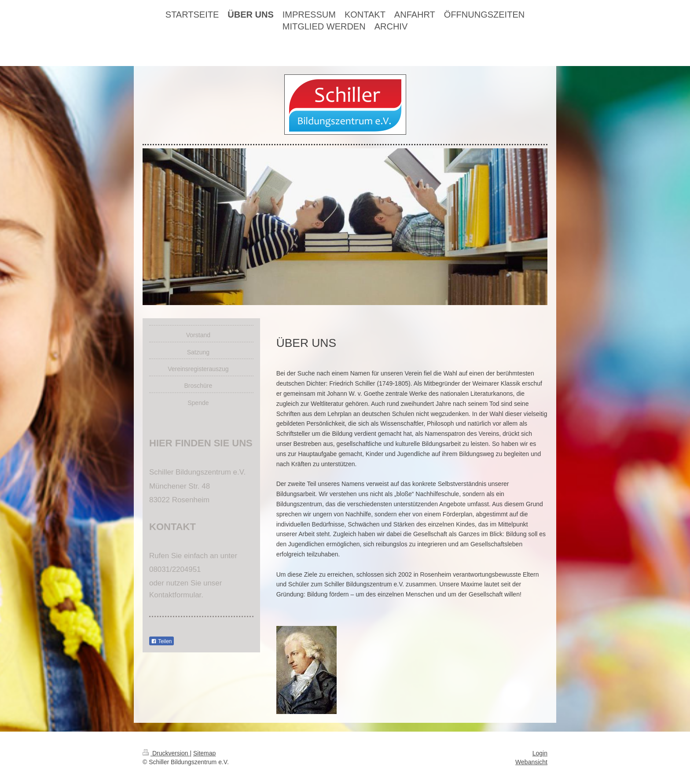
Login (540, 753)
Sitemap (204, 753)
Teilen (161, 641)
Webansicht (531, 762)
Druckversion (166, 753)
